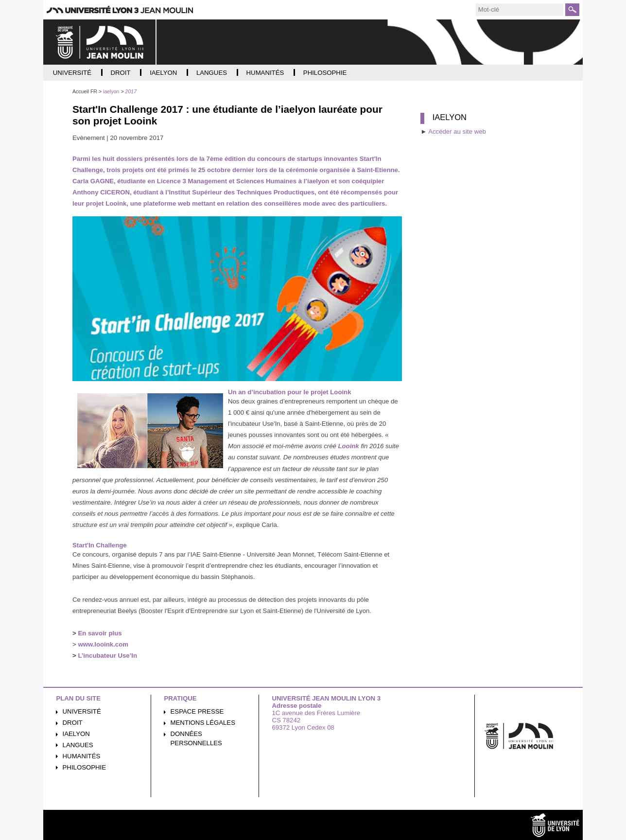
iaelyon (76, 734)
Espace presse (197, 711)
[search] (520, 10)
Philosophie (84, 767)
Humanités (82, 756)
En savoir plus (100, 633)
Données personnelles (196, 738)
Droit (73, 723)
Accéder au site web (457, 131)
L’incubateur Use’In (107, 656)
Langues (78, 745)
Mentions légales (203, 723)
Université (82, 711)
